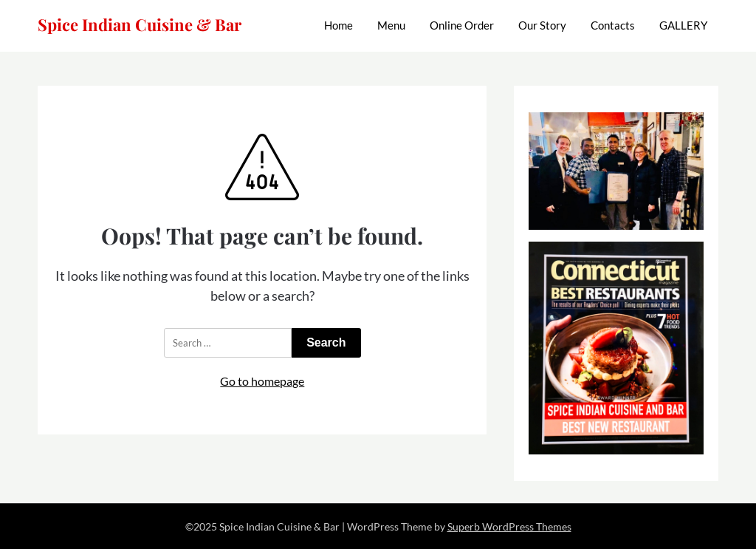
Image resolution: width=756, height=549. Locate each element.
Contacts (613, 25)
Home (339, 25)
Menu (391, 25)
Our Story (542, 25)
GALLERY (683, 25)
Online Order (462, 25)
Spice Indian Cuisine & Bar (140, 24)
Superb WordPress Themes (509, 526)
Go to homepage (262, 381)
